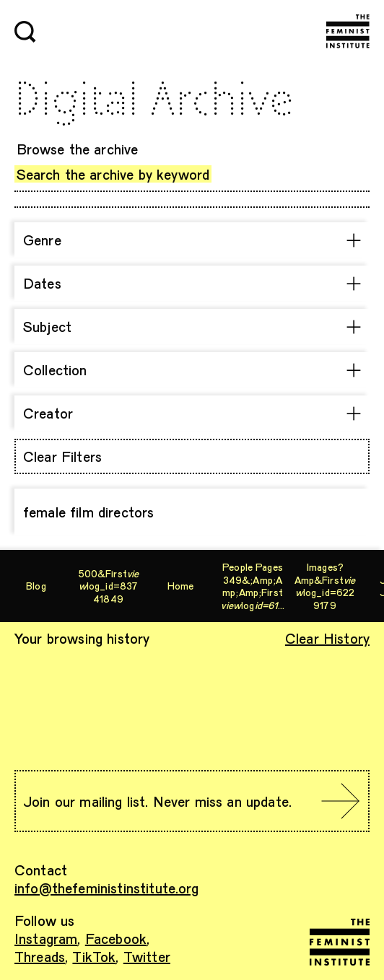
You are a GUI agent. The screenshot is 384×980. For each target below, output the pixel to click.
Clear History (327, 638)
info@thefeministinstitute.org (107, 888)
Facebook (116, 938)
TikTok (94, 956)
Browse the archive (78, 149)
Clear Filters (62, 456)
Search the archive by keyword (113, 174)
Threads (40, 956)
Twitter (147, 956)
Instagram (46, 938)
